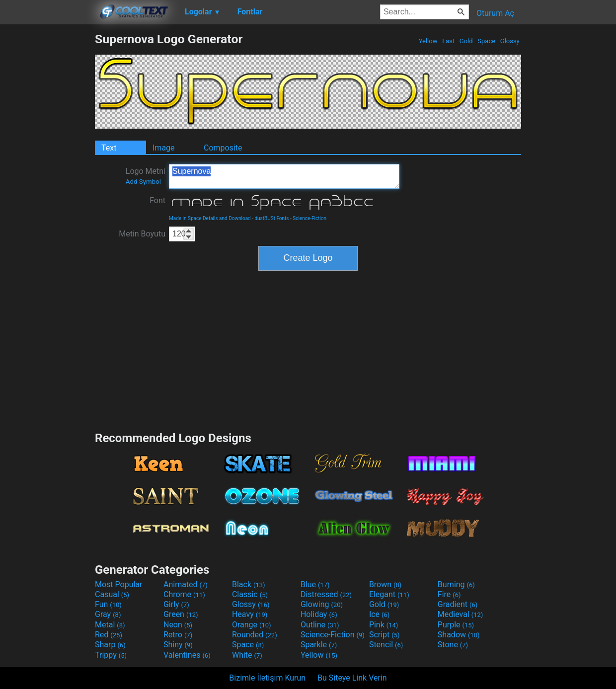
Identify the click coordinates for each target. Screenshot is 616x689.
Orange (252, 625)
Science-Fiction (309, 218)
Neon (178, 625)
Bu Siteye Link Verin (352, 678)
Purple (456, 625)
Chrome (184, 594)
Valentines (187, 655)
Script (385, 635)
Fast (448, 41)
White (247, 655)
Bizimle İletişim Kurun (267, 678)
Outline (320, 625)
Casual (112, 594)
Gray (108, 614)
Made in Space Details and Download (210, 218)
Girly (176, 604)
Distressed (326, 594)
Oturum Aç (495, 13)
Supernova (284, 176)
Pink (384, 625)
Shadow (459, 635)
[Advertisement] (47, 181)
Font (157, 200)
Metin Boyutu (142, 234)
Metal (110, 625)
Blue (315, 584)
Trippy (111, 655)
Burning (456, 584)
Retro (178, 635)
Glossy (510, 41)
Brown (385, 584)
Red (109, 635)
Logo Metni (146, 176)
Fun (108, 604)
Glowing (322, 604)
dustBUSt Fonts (271, 218)
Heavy (250, 614)
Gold (466, 41)
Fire (449, 594)
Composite (223, 148)
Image (164, 148)
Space (486, 41)
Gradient (458, 604)
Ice (379, 614)
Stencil (386, 645)
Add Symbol (143, 182)
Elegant (389, 594)
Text (109, 148)
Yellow (428, 41)
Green (181, 614)
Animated (186, 584)
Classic (250, 594)
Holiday (319, 614)
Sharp (110, 645)
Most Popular (119, 584)
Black (249, 584)
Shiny (178, 645)
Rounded (255, 635)
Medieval (461, 614)
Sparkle (319, 645)
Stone (453, 645)
